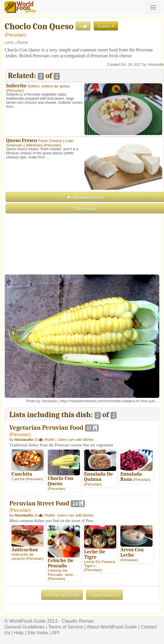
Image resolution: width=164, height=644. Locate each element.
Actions (106, 26)
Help (19, 633)
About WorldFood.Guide (112, 627)
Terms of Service (66, 627)
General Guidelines (24, 627)
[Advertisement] (84, 255)
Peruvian (15, 35)
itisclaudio (156, 65)
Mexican (34, 145)
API (56, 633)
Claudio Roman (78, 621)
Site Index (38, 633)
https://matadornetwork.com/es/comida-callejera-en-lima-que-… (110, 401)
